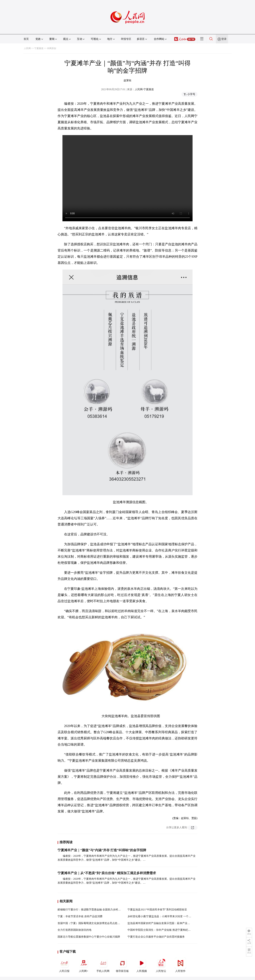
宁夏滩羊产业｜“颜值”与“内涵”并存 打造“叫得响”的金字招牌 (102, 850)
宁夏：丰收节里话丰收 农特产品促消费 (80, 916)
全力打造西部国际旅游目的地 (74, 930)
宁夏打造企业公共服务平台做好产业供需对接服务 (156, 937)
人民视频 (142, 965)
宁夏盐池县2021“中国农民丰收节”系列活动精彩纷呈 (157, 910)
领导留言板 (122, 965)
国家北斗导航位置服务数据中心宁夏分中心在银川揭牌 (89, 937)
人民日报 (64, 965)
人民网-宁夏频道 (144, 89)
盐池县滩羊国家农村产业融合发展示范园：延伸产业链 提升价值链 (166, 923)
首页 (26, 39)
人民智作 (180, 965)
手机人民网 (103, 965)
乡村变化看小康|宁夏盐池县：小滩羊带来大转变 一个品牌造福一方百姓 (168, 916)
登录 (224, 39)
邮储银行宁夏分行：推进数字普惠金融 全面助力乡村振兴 (90, 910)
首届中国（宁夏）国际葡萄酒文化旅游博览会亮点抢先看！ (91, 923)
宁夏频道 (39, 48)
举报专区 (126, 39)
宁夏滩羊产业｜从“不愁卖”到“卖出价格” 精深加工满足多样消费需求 (107, 873)
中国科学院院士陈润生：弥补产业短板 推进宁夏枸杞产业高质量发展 (167, 930)
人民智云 (161, 965)
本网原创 (52, 48)
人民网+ (84, 965)
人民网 (27, 48)
